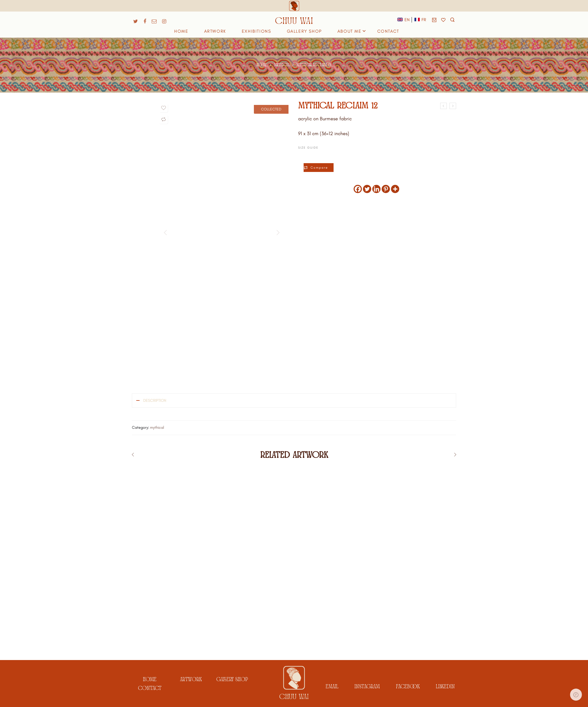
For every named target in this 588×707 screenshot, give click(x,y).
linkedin (445, 686)
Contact (150, 688)
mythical (282, 65)
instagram (367, 686)
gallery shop (232, 679)
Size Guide (308, 148)
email (332, 686)
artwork (191, 679)
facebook (408, 686)
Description (155, 400)
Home (262, 65)
